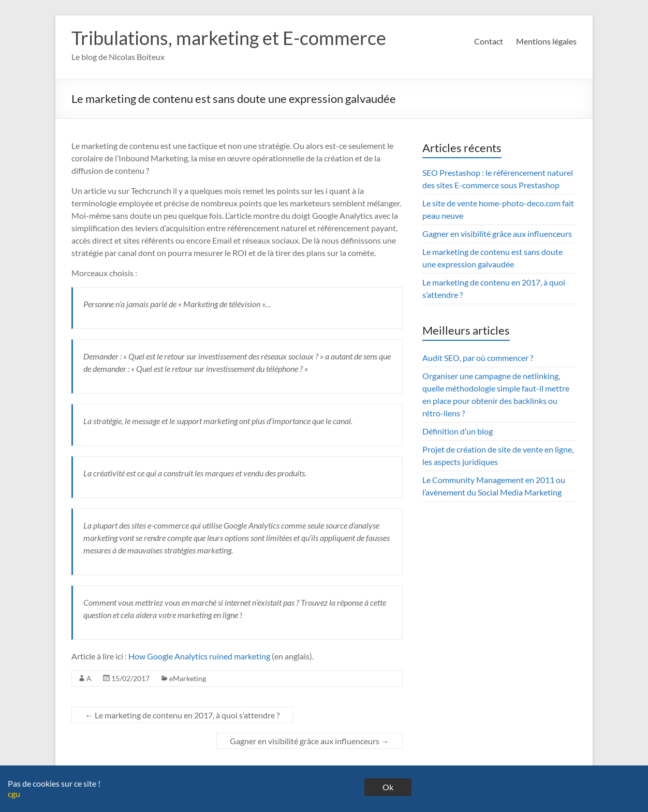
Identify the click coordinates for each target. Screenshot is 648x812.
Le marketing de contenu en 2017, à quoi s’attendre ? (182, 715)
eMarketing (188, 678)
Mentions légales (546, 41)
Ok (388, 787)
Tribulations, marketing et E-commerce (229, 38)
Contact (489, 41)
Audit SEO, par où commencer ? (478, 358)
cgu (14, 794)
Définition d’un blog (458, 431)
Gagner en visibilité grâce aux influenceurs (310, 741)
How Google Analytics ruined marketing (200, 656)
